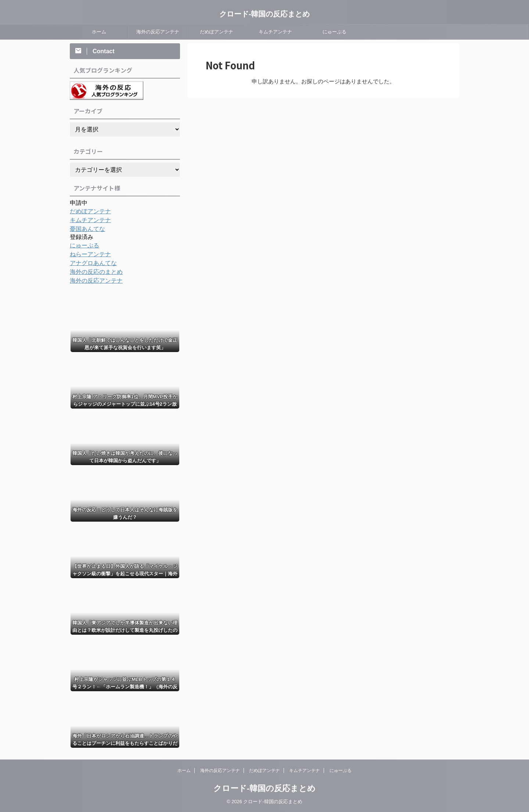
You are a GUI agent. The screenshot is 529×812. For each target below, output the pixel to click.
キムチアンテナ (275, 32)
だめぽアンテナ (217, 32)
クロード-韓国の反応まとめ (265, 14)
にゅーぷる (334, 32)
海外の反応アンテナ (158, 32)
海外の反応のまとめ (93, 272)
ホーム (99, 32)
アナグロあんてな (90, 263)
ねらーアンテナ (88, 254)
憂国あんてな (85, 229)
